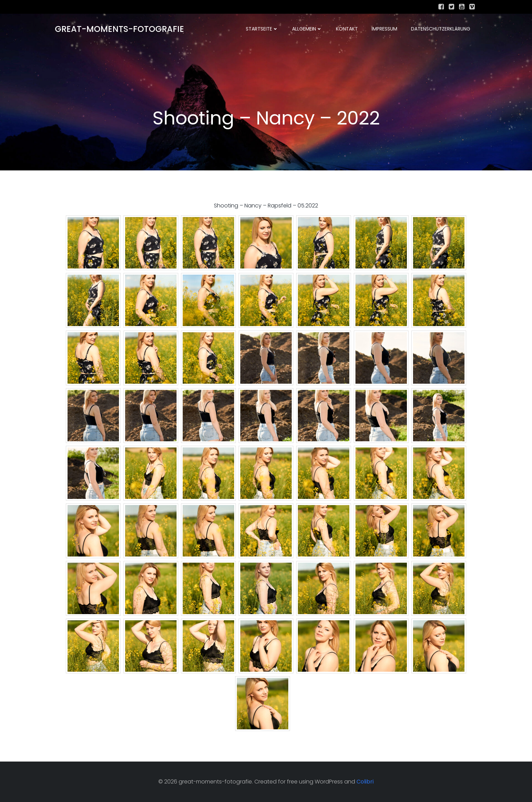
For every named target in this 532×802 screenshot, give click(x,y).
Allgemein (307, 29)
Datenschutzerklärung (441, 29)
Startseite (262, 29)
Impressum (384, 29)
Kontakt (347, 29)
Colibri (365, 782)
